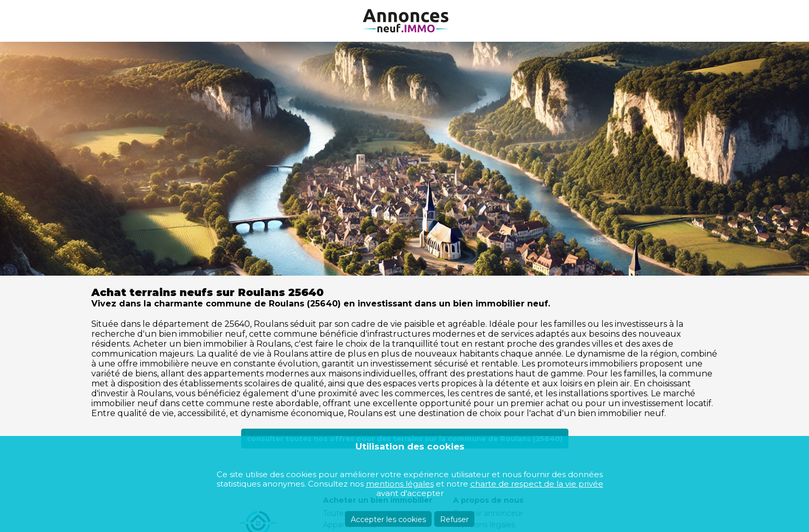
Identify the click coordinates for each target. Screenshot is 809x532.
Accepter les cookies (388, 519)
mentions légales (400, 484)
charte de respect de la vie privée (537, 484)
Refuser (454, 519)
